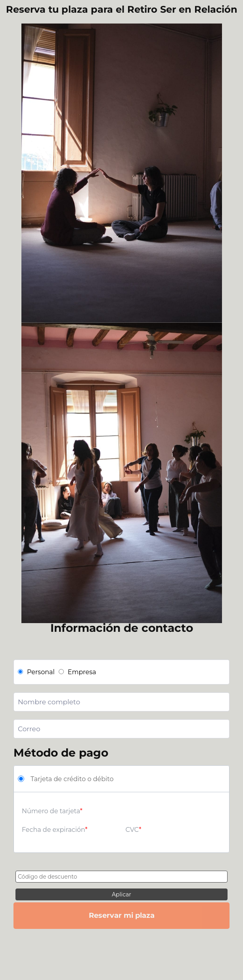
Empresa (77, 672)
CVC (132, 830)
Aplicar (121, 894)
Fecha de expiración (53, 830)
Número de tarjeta (51, 811)
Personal (36, 672)
